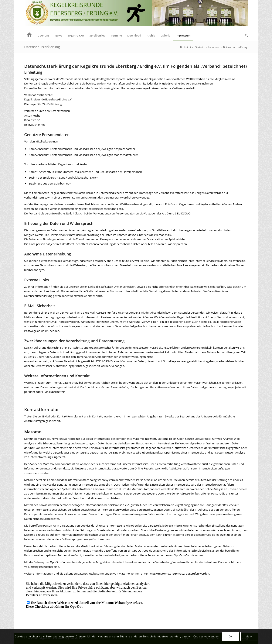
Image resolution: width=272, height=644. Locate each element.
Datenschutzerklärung (42, 47)
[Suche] (245, 35)
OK (230, 636)
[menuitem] (29, 35)
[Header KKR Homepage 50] (136, 15)
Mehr (249, 636)
